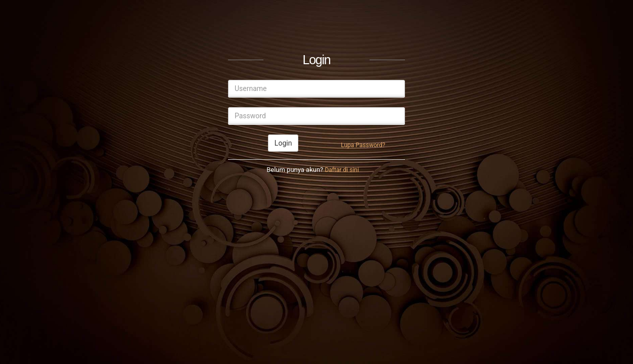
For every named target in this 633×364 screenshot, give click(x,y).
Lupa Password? (363, 145)
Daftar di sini (342, 170)
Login (283, 143)
